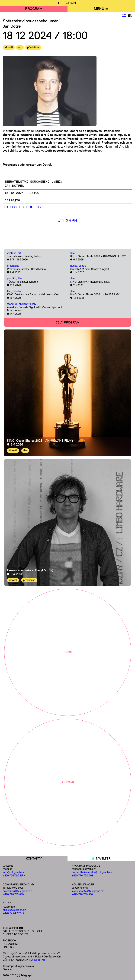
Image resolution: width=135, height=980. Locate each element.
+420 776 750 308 (82, 875)
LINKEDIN (9, 947)
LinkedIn (34, 207)
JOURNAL (68, 782)
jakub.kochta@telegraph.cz (88, 891)
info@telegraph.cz (14, 872)
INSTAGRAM (10, 944)
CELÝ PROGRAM (67, 322)
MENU (99, 9)
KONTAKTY (34, 858)
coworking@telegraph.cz (17, 891)
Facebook (12, 207)
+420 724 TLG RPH (14, 875)
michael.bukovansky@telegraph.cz (92, 872)
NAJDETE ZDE (38, 960)
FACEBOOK (10, 940)
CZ (124, 16)
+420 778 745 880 (13, 894)
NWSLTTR (103, 858)
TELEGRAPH (67, 3)
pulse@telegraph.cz (14, 910)
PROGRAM (34, 9)
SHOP (68, 652)
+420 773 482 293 (13, 913)
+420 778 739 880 (82, 894)
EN (130, 16)
